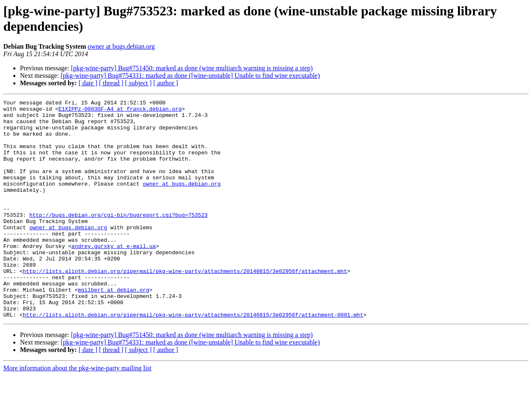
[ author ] (166, 83)
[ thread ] (111, 83)
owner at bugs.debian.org (121, 46)
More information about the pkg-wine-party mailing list (77, 412)
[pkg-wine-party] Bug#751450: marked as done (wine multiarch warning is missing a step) (192, 68)
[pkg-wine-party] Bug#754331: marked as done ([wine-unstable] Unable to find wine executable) (190, 76)
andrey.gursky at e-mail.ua (114, 276)
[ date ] (88, 83)
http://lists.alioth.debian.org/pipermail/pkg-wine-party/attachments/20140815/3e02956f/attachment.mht (185, 306)
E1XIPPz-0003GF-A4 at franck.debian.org (120, 111)
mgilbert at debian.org (113, 328)
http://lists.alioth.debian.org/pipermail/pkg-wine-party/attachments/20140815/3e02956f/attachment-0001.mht (193, 358)
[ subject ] (138, 83)
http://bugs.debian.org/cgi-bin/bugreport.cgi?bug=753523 (118, 238)
